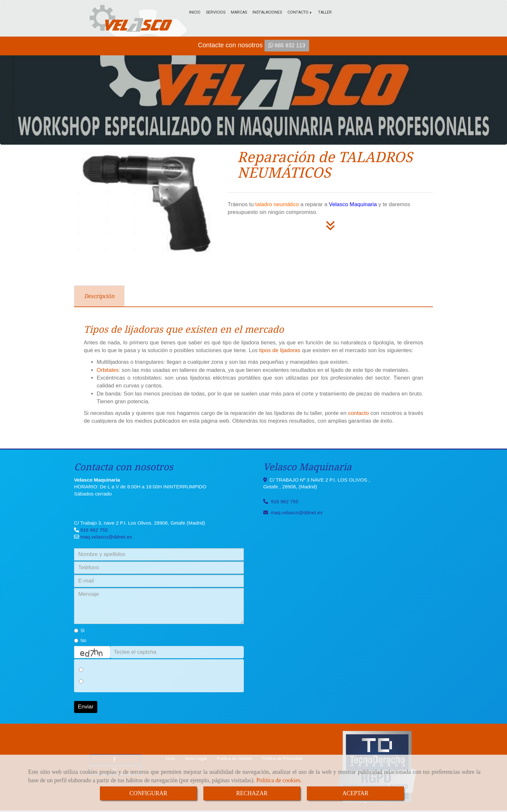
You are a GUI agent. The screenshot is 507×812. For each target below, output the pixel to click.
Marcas (239, 12)
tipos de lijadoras (280, 350)
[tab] (99, 296)
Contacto (300, 12)
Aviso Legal (196, 758)
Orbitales (108, 370)
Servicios (216, 12)
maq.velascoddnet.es (106, 537)
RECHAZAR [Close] (252, 793)
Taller (325, 12)
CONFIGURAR (148, 793)
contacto (358, 413)
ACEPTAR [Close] (356, 793)
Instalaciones (267, 12)
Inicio (195, 12)
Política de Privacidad (282, 758)
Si (79, 630)
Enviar (86, 707)
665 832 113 (287, 45)
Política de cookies (278, 780)
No (80, 640)
